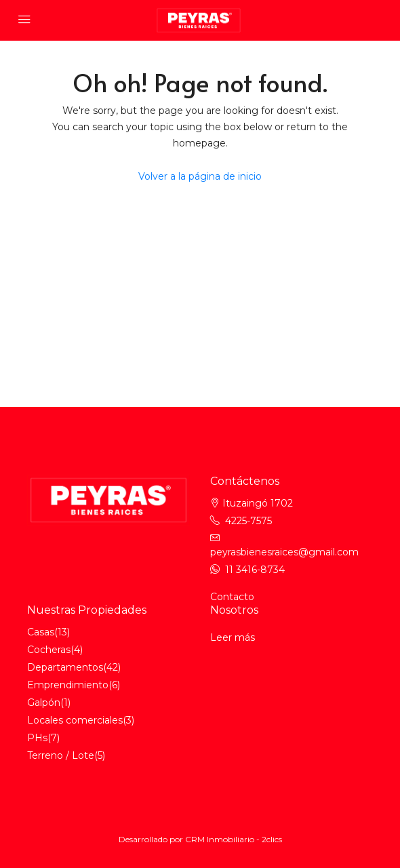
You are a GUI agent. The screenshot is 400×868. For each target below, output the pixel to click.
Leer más (233, 637)
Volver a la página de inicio (200, 176)
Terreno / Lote (61, 755)
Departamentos (65, 667)
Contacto (232, 597)
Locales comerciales (75, 720)
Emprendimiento (68, 685)
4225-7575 (248, 521)
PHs (37, 738)
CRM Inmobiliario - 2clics (234, 839)
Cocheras (49, 650)
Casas (41, 632)
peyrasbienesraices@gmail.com (284, 552)
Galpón (44, 703)
